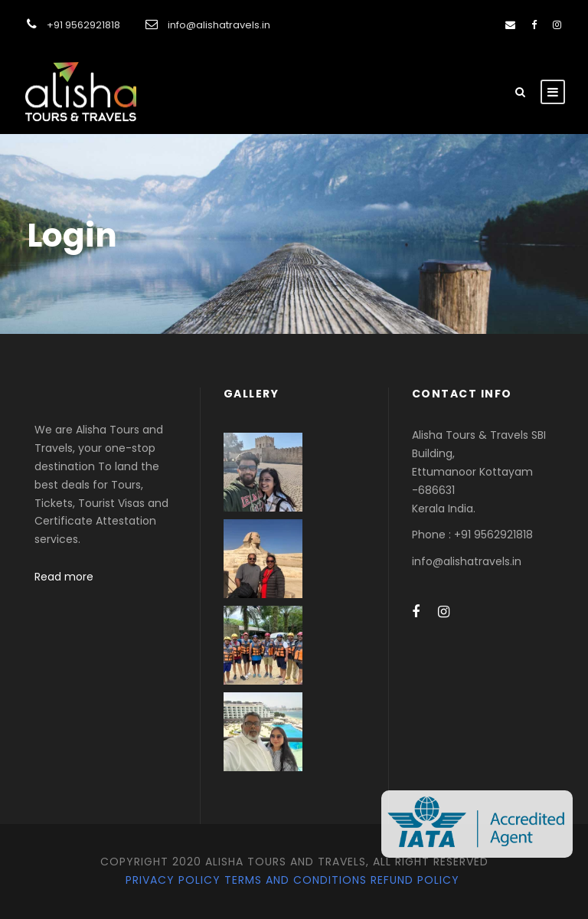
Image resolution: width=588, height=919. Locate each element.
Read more (64, 577)
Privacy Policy (173, 880)
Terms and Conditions (296, 880)
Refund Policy (415, 880)
